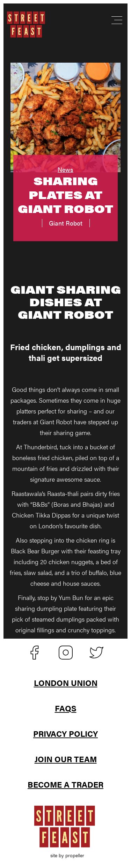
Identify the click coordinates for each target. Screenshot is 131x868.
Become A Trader (65, 784)
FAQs (66, 708)
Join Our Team (66, 759)
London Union (66, 683)
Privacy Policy (65, 733)
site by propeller (67, 855)
